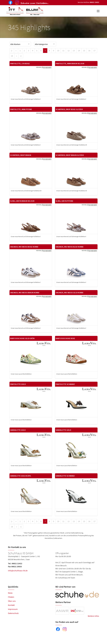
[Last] (21, 56)
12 (69, 51)
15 (84, 51)
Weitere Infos (93, 616)
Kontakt (11, 605)
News (10, 593)
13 (74, 51)
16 (89, 51)
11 (63, 51)
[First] (12, 51)
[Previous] (16, 51)
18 (12, 56)
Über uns (12, 601)
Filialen (11, 597)
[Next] (17, 56)
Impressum (13, 609)
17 (94, 51)
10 (58, 51)
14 (79, 51)
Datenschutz (13, 613)
